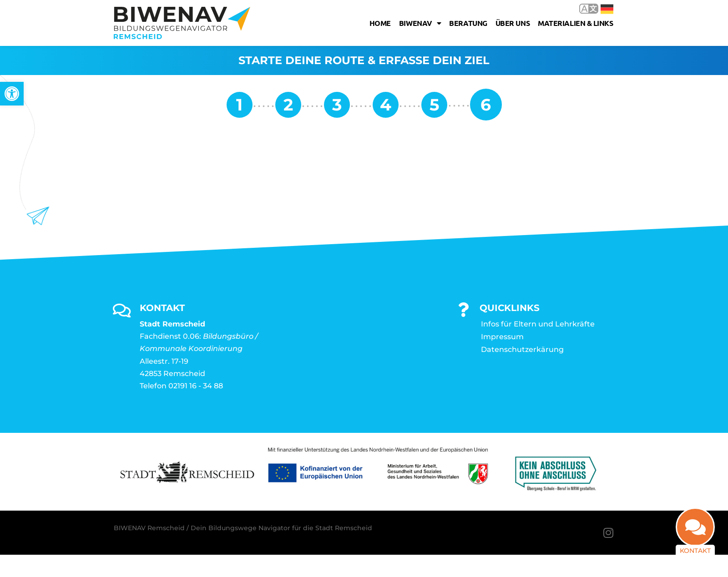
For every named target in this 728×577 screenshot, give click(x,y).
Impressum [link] (502, 337)
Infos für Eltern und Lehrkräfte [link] (538, 324)
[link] (12, 94)
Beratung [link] (468, 23)
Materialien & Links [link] (575, 23)
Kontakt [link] (695, 551)
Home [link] (380, 23)
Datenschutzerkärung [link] (522, 349)
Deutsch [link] (607, 9)
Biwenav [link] (420, 23)
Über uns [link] (513, 23)
